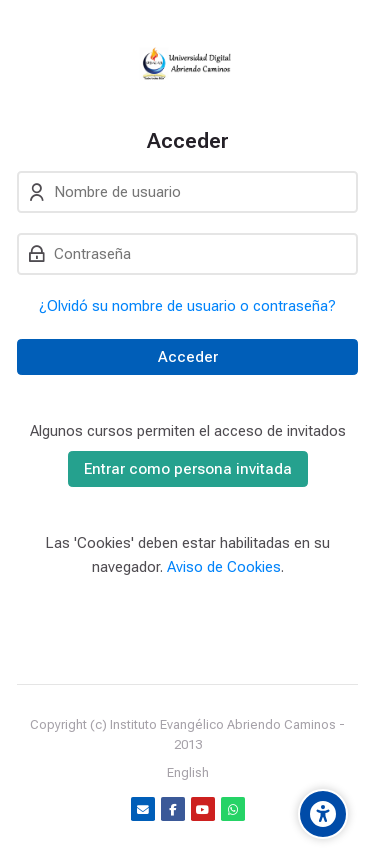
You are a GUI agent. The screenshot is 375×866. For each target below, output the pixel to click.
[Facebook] (173, 809)
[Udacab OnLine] (187, 64)
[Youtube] (203, 809)
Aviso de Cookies (224, 567)
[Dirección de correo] (143, 809)
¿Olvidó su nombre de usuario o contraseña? (187, 306)
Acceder (188, 357)
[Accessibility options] (323, 814)
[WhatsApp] (233, 809)
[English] (188, 773)
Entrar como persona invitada (188, 469)
